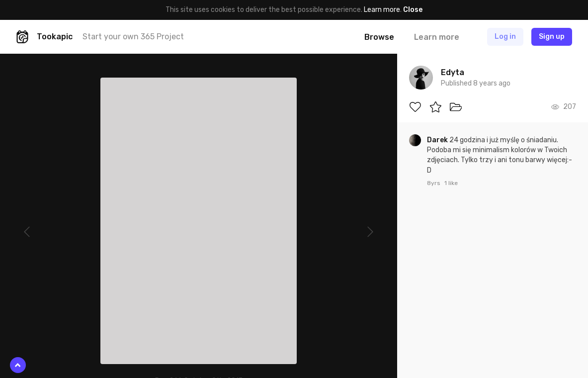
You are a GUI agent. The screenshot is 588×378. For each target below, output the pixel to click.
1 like (451, 183)
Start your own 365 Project (133, 37)
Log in (505, 37)
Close (413, 10)
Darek (438, 140)
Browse (379, 37)
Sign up (552, 37)
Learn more (382, 10)
